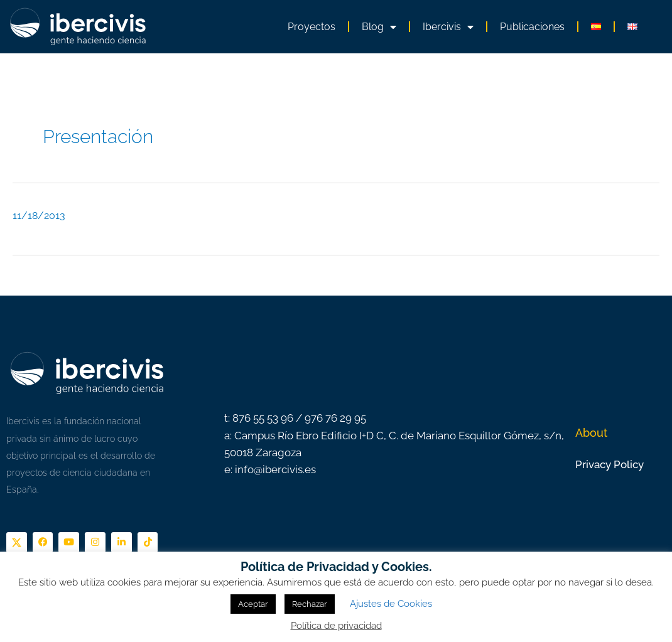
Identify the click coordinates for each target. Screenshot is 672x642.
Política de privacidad (336, 626)
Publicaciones (532, 27)
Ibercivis (448, 27)
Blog (379, 27)
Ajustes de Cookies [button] (391, 604)
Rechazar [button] (310, 604)
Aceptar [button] (253, 604)
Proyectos (312, 27)
